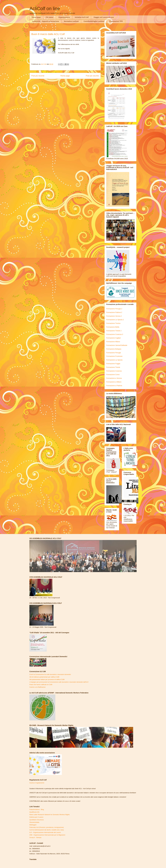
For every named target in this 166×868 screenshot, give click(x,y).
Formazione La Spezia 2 (115, 320)
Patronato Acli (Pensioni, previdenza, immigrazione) (47, 827)
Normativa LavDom (71, 21)
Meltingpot (33, 825)
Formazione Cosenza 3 (115, 334)
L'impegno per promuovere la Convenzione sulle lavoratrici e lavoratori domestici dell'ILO (59, 682)
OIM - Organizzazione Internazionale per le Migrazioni (47, 835)
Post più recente (38, 76)
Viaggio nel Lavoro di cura (104, 17)
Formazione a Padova (114, 386)
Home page (36, 17)
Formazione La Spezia (114, 360)
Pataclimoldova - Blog (37, 809)
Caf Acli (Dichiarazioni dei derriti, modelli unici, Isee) (47, 830)
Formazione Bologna (114, 349)
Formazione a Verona (114, 378)
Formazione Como (113, 375)
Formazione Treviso (113, 323)
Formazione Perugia (114, 353)
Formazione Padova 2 (114, 312)
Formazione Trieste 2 (114, 331)
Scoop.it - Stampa (35, 837)
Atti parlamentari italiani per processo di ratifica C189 (47, 679)
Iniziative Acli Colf (82, 17)
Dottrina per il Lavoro (36, 817)
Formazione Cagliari (113, 338)
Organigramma (64, 17)
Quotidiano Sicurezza (37, 820)
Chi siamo (50, 17)
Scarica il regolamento (37, 783)
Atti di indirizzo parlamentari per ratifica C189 (44, 677)
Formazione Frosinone (114, 356)
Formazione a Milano (114, 382)
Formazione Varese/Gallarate (117, 345)
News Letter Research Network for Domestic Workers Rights (50, 815)
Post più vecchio (92, 76)
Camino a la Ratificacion (37, 687)
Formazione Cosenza (114, 371)
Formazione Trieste (113, 367)
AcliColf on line (45, 9)
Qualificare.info (34, 812)
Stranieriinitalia (34, 822)
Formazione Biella (113, 327)
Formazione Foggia (113, 364)
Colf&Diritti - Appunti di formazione (46, 21)
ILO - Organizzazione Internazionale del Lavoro (45, 832)
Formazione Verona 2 (114, 316)
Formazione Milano (113, 342)
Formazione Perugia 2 (114, 309)
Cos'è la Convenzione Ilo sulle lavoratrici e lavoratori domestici (50, 674)
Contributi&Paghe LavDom (94, 21)
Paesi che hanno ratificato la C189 (41, 685)
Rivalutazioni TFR (116, 21)
